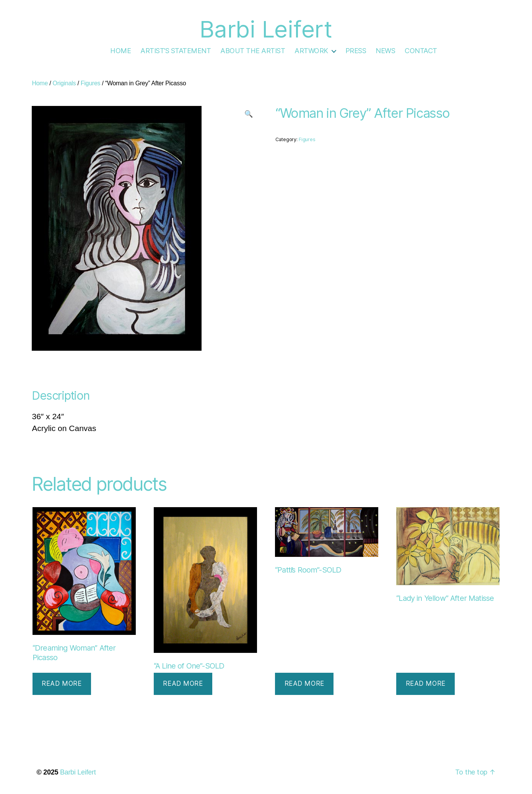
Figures (90, 83)
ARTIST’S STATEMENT (176, 51)
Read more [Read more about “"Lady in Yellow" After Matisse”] (426, 683)
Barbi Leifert (78, 772)
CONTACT (421, 51)
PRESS (356, 51)
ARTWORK (311, 51)
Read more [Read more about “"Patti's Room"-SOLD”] (304, 683)
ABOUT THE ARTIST (253, 51)
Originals (64, 83)
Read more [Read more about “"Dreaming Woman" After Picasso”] (62, 683)
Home (40, 83)
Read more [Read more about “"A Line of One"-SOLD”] (183, 683)
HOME (120, 51)
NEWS (385, 51)
